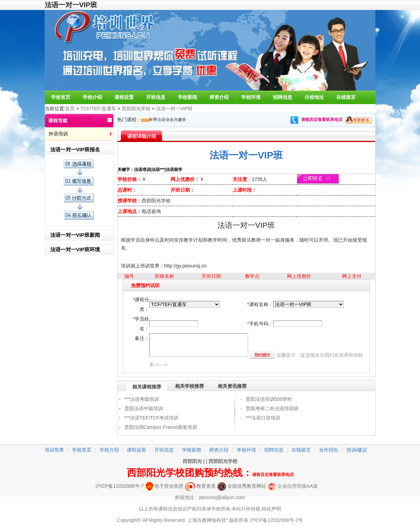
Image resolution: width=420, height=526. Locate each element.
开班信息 (156, 97)
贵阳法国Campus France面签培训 (161, 427)
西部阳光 (192, 461)
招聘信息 (283, 97)
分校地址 (314, 97)
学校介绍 (92, 97)
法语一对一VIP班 (175, 109)
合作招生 (329, 450)
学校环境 (251, 97)
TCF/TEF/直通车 (98, 109)
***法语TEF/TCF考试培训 (152, 418)
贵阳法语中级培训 (144, 408)
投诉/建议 (357, 450)
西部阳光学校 (136, 109)
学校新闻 (187, 97)
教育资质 (200, 486)
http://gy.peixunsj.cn (186, 266)
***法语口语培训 (263, 418)
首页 (70, 109)
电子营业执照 (164, 486)
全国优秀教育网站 (242, 486)
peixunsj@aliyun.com (222, 497)
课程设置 (124, 97)
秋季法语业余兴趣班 (167, 120)
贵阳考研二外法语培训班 (272, 408)
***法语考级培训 (142, 399)
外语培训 (58, 134)
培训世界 (54, 450)
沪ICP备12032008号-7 (120, 486)
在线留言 (346, 97)
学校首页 (61, 97)
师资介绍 (219, 97)
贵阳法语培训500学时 (269, 399)
